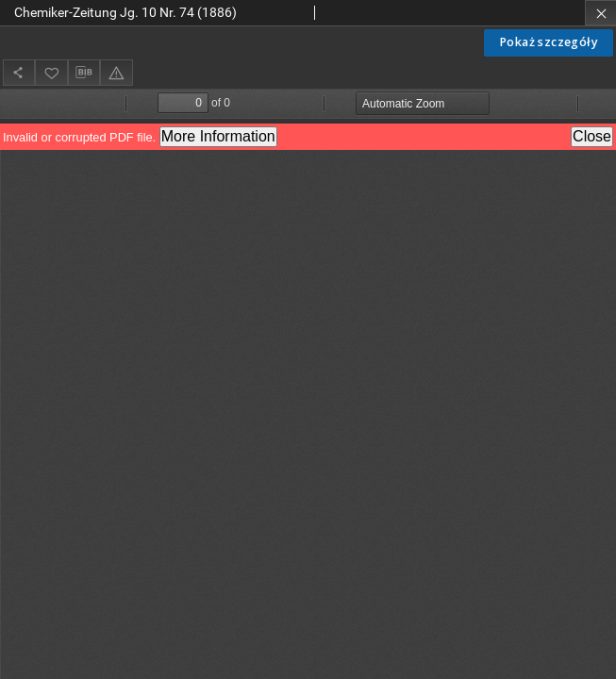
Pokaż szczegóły (549, 42)
